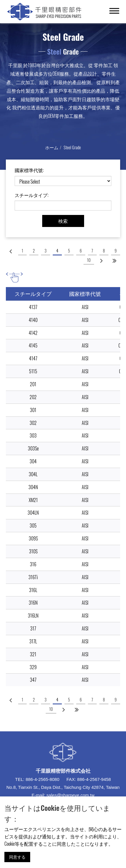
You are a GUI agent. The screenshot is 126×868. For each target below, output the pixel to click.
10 (89, 260)
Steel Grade (72, 147)
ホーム (52, 147)
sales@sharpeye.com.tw (71, 795)
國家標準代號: (29, 170)
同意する (17, 857)
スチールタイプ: (31, 195)
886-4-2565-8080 (42, 779)
